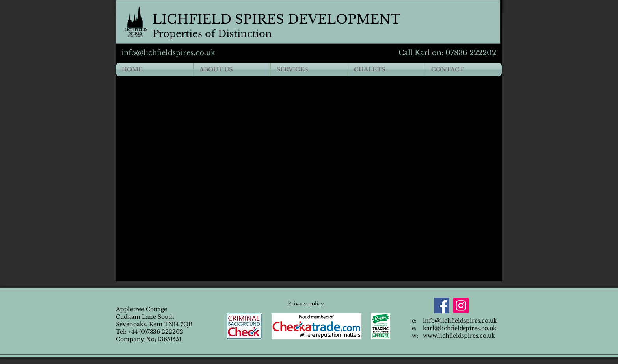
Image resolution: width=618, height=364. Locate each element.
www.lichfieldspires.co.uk (459, 336)
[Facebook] (442, 305)
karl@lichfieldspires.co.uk (460, 328)
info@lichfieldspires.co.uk (168, 53)
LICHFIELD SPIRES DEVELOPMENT (277, 19)
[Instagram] (461, 305)
